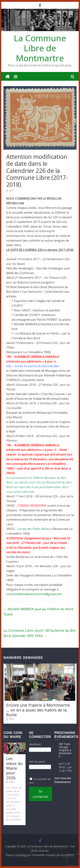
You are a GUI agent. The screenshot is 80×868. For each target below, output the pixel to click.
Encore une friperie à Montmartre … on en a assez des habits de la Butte (38, 710)
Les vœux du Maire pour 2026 (14, 768)
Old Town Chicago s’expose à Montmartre (65, 750)
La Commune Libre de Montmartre (40, 48)
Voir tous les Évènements (63, 780)
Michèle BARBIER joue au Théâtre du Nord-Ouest (39, 612)
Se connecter (41, 794)
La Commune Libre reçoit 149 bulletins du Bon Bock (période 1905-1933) (40, 633)
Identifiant (35, 744)
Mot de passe (37, 762)
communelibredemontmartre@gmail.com (34, 594)
